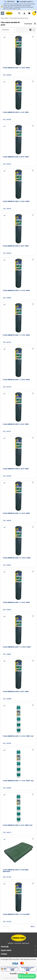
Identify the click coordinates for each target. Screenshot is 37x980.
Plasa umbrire (5, 18)
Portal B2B (13, 974)
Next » (33, 926)
